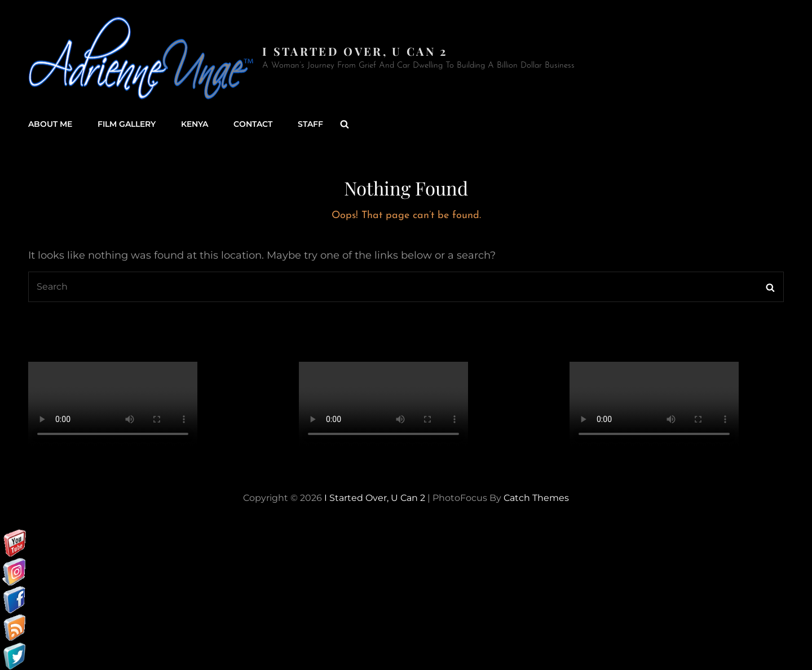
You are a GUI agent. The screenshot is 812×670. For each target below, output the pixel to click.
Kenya (195, 124)
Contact (253, 124)
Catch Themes (536, 498)
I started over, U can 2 (355, 51)
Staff (310, 124)
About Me (50, 124)
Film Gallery (127, 124)
